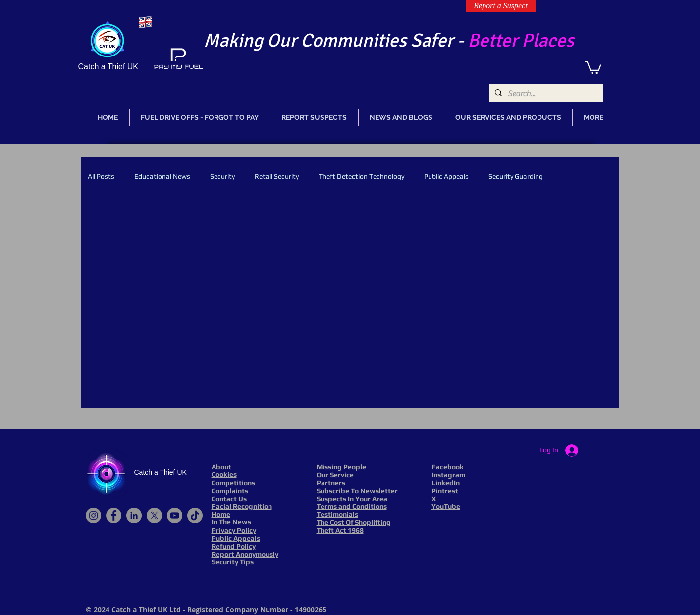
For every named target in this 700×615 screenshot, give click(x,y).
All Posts (101, 176)
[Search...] (545, 94)
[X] (154, 516)
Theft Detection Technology (361, 176)
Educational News (162, 176)
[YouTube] (175, 516)
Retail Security (277, 176)
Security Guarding (516, 176)
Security (222, 176)
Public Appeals (446, 176)
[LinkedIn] (134, 516)
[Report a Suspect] (501, 6)
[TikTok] (195, 516)
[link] (593, 67)
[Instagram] (93, 516)
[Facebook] (114, 516)
